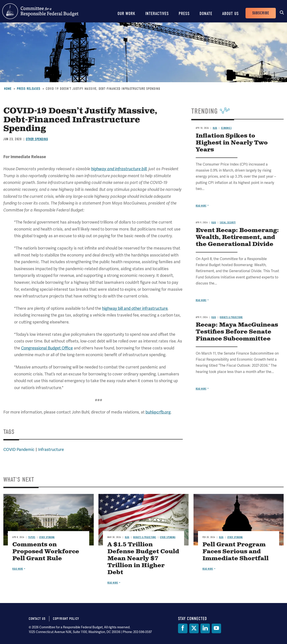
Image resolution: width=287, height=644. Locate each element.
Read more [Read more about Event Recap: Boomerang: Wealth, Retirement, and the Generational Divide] (201, 300)
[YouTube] (216, 628)
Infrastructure (51, 450)
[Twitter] (194, 628)
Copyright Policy (66, 619)
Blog (215, 128)
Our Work (126, 14)
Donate (206, 14)
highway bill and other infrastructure (135, 308)
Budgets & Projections (231, 317)
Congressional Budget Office (47, 348)
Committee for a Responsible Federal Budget (40, 11)
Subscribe (261, 13)
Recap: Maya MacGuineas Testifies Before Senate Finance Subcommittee (237, 332)
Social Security (228, 223)
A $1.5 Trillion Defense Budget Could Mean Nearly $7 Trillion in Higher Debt (143, 559)
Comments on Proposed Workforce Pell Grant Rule (46, 552)
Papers (32, 537)
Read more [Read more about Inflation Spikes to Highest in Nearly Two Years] (201, 206)
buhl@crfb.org (158, 412)
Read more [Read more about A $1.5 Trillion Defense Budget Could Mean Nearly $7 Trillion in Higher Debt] (113, 583)
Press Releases (29, 89)
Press (184, 14)
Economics (226, 128)
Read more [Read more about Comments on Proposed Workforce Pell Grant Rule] (18, 569)
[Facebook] (183, 628)
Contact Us (37, 619)
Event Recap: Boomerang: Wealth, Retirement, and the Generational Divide (237, 237)
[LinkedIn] (205, 628)
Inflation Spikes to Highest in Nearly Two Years (232, 143)
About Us (230, 14)
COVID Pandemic (19, 450)
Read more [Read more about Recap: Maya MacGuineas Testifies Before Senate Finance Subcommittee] (201, 389)
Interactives (157, 14)
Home (8, 89)
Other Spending (37, 139)
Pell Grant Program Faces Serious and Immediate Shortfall (236, 552)
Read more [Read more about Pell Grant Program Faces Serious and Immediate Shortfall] (208, 569)
